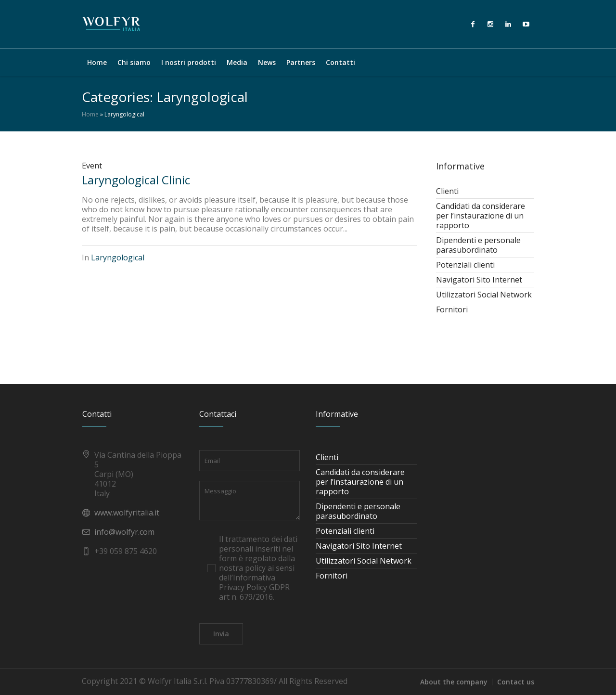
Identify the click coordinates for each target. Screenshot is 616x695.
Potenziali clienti (465, 265)
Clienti (447, 191)
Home (90, 114)
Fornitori (452, 309)
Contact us (516, 682)
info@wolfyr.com (124, 532)
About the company (454, 682)
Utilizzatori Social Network (484, 295)
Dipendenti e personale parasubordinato (478, 245)
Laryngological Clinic (136, 180)
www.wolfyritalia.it (127, 513)
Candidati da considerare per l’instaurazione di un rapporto (481, 216)
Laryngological (118, 257)
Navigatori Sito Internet (479, 280)
